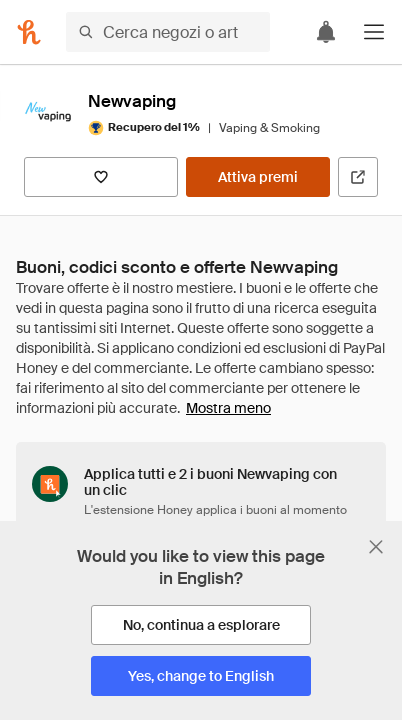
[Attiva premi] (258, 177)
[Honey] (29, 32)
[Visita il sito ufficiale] (358, 177)
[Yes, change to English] (201, 676)
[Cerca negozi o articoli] (168, 32)
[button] (374, 32)
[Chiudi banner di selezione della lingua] (376, 547)
